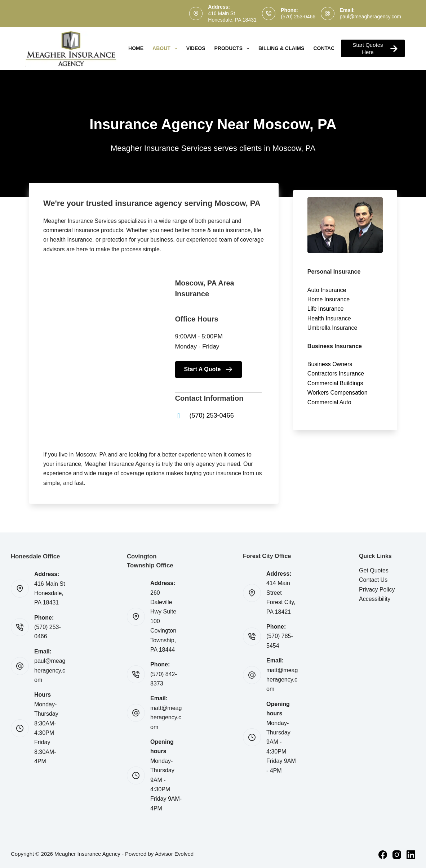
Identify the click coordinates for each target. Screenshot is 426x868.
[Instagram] (397, 855)
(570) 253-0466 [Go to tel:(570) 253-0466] (212, 415)
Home (136, 48)
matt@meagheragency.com (166, 718)
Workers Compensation (338, 393)
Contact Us (373, 580)
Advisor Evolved (174, 854)
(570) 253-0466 (298, 17)
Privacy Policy (377, 590)
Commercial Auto (329, 402)
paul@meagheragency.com (370, 17)
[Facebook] (383, 855)
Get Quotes (374, 570)
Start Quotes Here (375, 48)
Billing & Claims (281, 48)
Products (233, 49)
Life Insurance (326, 309)
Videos (196, 48)
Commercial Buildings (335, 383)
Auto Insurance (327, 290)
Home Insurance (329, 299)
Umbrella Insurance (332, 328)
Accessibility (375, 599)
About (166, 49)
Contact (330, 49)
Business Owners (330, 364)
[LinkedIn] (411, 855)
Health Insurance (329, 318)
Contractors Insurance (336, 374)
